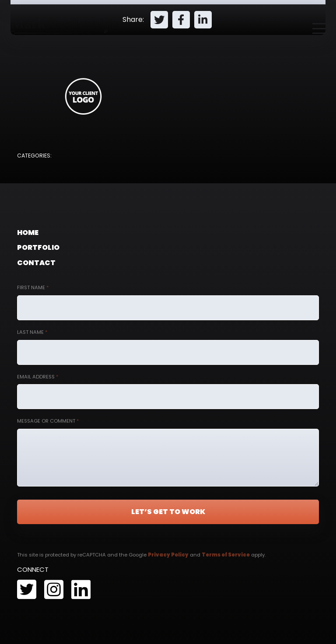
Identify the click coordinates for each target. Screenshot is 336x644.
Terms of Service (226, 555)
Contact (36, 263)
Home (28, 233)
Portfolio (38, 247)
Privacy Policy (168, 555)
